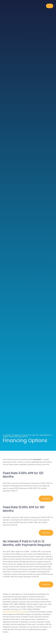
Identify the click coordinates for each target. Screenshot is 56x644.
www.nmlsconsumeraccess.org (14, 612)
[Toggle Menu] (50, 6)
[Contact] (51, 638)
